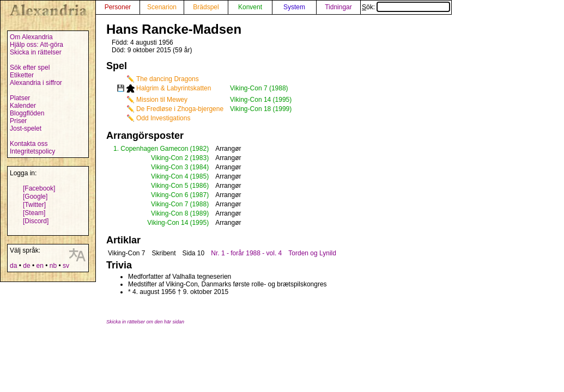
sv (66, 266)
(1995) (199, 223)
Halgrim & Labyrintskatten (174, 88)
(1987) (199, 195)
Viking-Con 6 (169, 195)
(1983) (199, 158)
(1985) (199, 176)
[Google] (35, 197)
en (40, 266)
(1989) (199, 213)
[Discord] (36, 221)
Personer (118, 7)
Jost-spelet (26, 128)
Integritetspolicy (32, 151)
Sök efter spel (30, 68)
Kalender (23, 106)
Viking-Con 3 (169, 167)
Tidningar (338, 7)
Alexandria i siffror (36, 83)
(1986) (199, 186)
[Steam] (34, 213)
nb (53, 266)
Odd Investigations (163, 118)
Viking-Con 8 (169, 213)
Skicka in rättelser (36, 52)
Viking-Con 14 (168, 223)
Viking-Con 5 (169, 186)
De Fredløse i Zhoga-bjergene (180, 109)
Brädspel (206, 7)
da (13, 266)
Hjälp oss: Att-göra (37, 45)
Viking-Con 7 (169, 204)
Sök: (406, 7)
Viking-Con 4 (169, 176)
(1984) (199, 167)
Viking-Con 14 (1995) (261, 100)
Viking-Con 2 (169, 158)
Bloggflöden (27, 113)
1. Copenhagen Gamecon (151, 149)
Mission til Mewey (162, 100)
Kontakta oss (29, 144)
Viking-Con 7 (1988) (259, 88)
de (26, 266)
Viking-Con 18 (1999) (261, 109)
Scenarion (162, 7)
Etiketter (22, 75)
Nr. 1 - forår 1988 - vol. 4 (246, 253)
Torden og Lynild (312, 253)
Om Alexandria (31, 37)
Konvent (250, 7)
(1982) (199, 149)
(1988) (199, 204)
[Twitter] (34, 205)
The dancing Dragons (168, 79)
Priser (18, 121)
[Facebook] (39, 188)
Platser (20, 98)
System (294, 7)
